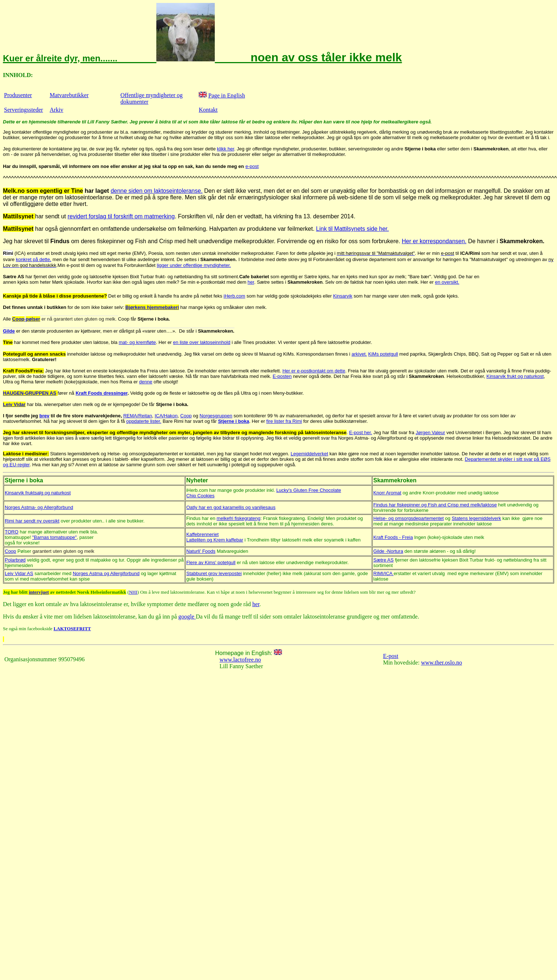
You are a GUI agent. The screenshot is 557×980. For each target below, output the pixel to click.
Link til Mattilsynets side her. (352, 229)
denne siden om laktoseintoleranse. (157, 191)
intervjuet (39, 592)
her (256, 604)
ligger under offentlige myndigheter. (194, 265)
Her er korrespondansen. (434, 241)
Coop (186, 416)
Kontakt (208, 110)
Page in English (226, 95)
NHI (133, 592)
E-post (391, 656)
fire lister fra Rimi (284, 421)
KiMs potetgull (383, 354)
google (187, 617)
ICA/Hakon (166, 416)
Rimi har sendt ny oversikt (32, 521)
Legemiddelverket (310, 454)
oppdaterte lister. (144, 421)
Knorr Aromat (387, 493)
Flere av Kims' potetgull (211, 562)
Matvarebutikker (69, 95)
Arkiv (56, 110)
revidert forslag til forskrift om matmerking (121, 216)
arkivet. (359, 354)
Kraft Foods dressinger (102, 393)
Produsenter (18, 95)
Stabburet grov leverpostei (214, 573)
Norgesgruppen (216, 416)
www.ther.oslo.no (442, 663)
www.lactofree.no (240, 660)
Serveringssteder (24, 110)
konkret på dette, (33, 259)
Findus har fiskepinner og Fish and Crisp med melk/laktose (435, 505)
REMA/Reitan (138, 416)
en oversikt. (447, 282)
